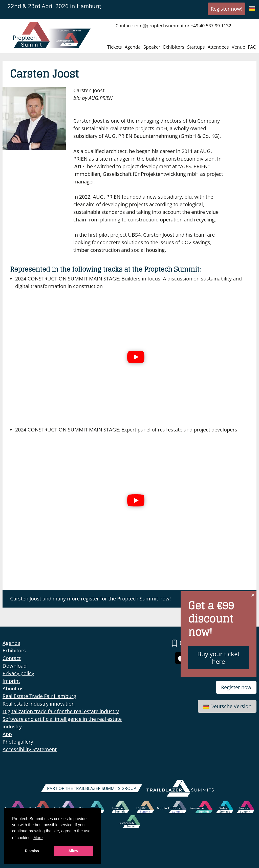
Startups (196, 47)
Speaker (152, 47)
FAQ (252, 47)
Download (15, 666)
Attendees (218, 47)
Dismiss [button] (32, 851)
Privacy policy (18, 673)
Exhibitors (174, 47)
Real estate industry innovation (39, 704)
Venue (238, 47)
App (7, 734)
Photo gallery (18, 742)
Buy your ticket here (219, 658)
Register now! (226, 9)
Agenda (133, 47)
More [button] (38, 838)
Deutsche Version (227, 706)
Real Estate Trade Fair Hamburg (39, 696)
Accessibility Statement (30, 749)
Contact (12, 658)
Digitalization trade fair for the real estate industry (61, 711)
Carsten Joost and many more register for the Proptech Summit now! (90, 599)
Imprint (11, 681)
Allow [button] (73, 851)
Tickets (115, 47)
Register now (236, 687)
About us (13, 688)
